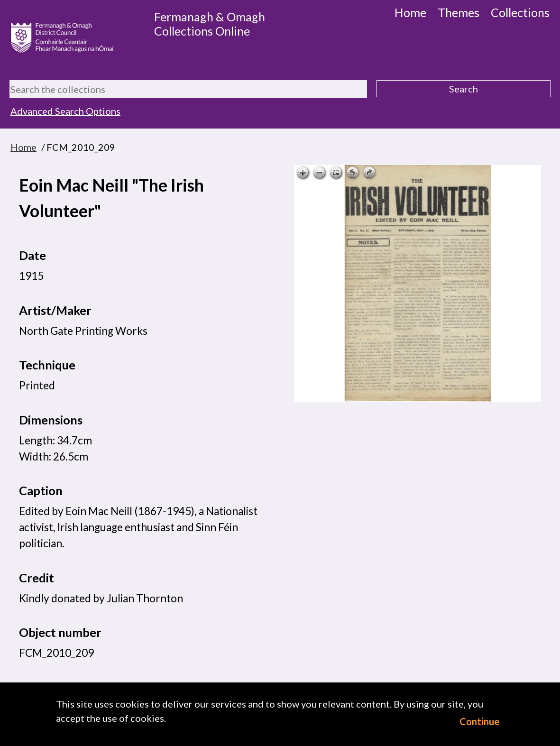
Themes (459, 12)
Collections (520, 12)
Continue (479, 721)
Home (410, 12)
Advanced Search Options (65, 111)
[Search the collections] (188, 89)
